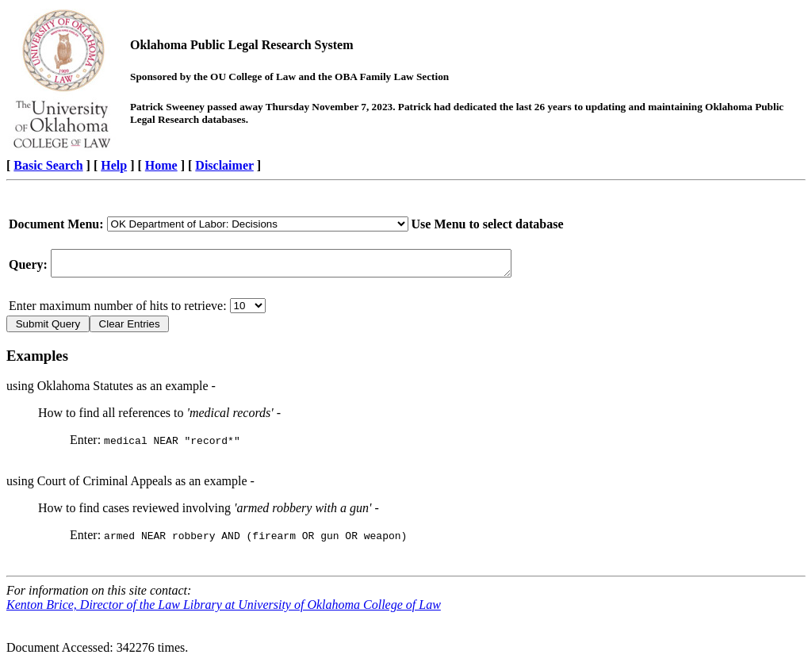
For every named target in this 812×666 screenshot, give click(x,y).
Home (161, 165)
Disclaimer (224, 165)
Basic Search (48, 165)
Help (114, 165)
